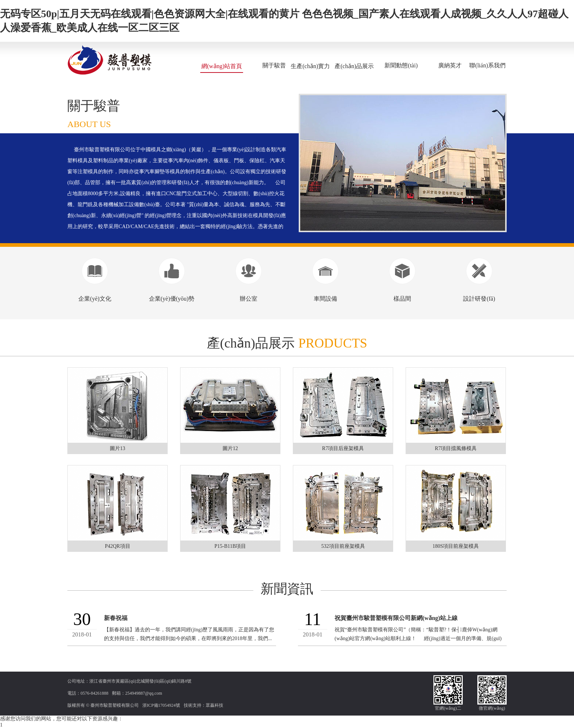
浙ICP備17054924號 (161, 705)
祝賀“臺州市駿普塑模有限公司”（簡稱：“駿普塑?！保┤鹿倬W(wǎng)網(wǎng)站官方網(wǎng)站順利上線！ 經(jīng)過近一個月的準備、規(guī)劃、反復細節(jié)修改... (418, 638)
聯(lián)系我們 (487, 65)
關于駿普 (274, 65)
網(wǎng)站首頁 (222, 66)
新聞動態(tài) (401, 65)
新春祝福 (116, 618)
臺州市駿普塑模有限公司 (115, 705)
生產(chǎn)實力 (310, 66)
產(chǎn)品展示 (354, 66)
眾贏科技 (215, 705)
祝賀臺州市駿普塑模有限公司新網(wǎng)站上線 (396, 618)
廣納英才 (450, 65)
